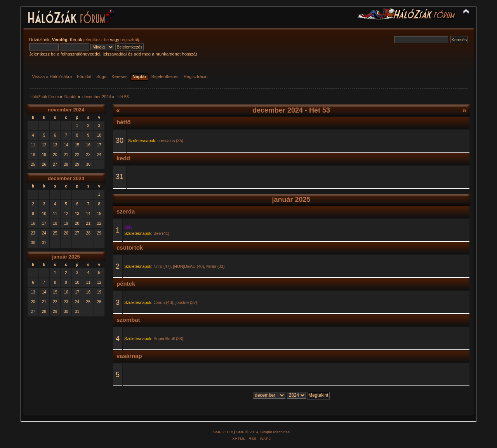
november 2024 (66, 110)
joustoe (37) (186, 302)
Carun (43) (163, 302)
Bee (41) (161, 233)
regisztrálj (130, 40)
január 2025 (66, 257)
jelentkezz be (96, 40)
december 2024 (66, 178)
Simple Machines (275, 432)
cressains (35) (170, 141)
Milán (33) (215, 266)
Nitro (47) (162, 266)
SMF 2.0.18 (223, 432)
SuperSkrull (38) (168, 339)
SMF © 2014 (247, 432)
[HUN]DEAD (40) (188, 266)
